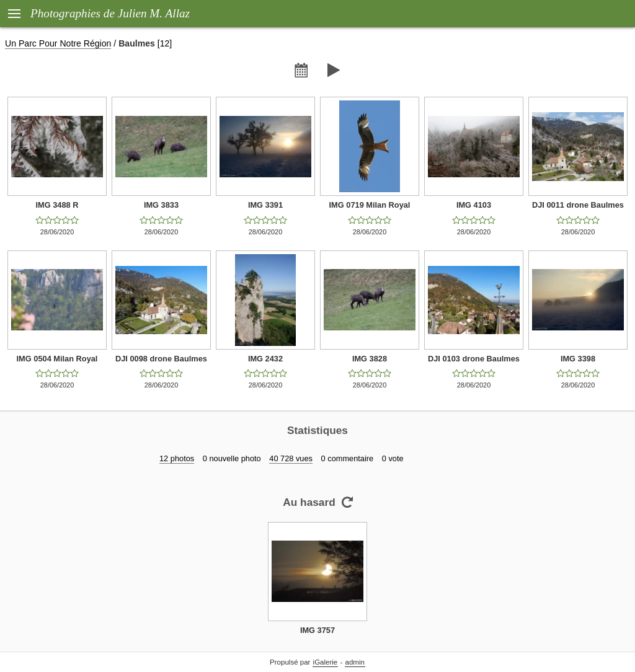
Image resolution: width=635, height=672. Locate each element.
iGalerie (326, 662)
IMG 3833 (161, 205)
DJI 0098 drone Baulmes (161, 359)
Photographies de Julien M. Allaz (110, 13)
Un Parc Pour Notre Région (58, 43)
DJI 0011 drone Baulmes (578, 205)
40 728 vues (291, 458)
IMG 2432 (265, 359)
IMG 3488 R (57, 205)
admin (355, 662)
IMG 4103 (474, 205)
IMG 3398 (578, 359)
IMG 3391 (265, 205)
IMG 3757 (317, 630)
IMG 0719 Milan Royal (370, 205)
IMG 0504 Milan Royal (57, 359)
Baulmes (137, 43)
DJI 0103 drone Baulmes (474, 359)
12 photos (177, 458)
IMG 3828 (370, 359)
